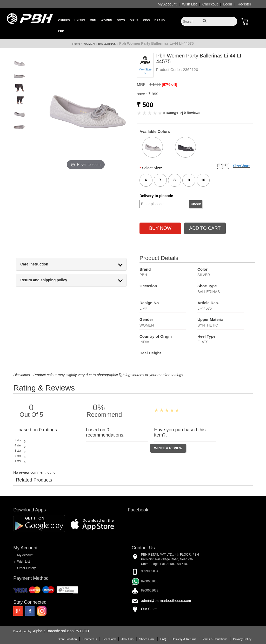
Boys (121, 20)
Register (244, 4)
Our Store (149, 609)
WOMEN (89, 44)
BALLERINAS (107, 44)
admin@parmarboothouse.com (166, 601)
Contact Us (90, 639)
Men (93, 20)
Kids (146, 20)
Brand (160, 20)
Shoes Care (147, 639)
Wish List (189, 4)
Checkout (210, 4)
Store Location (67, 639)
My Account (167, 4)
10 (203, 180)
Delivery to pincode (156, 196)
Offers (64, 20)
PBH (61, 31)
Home (76, 44)
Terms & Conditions (215, 639)
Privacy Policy (242, 639)
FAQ (163, 639)
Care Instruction (34, 264)
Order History (26, 568)
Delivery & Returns (184, 639)
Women (106, 20)
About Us (127, 639)
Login (228, 4)
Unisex (80, 20)
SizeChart (241, 166)
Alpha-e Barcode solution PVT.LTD (61, 631)
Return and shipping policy (44, 280)
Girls (134, 20)
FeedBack (109, 639)
